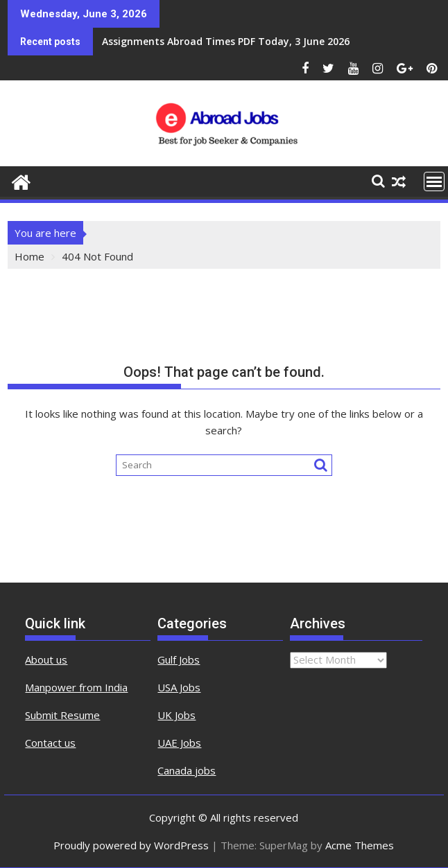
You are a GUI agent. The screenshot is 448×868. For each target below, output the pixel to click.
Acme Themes (360, 845)
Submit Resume (62, 715)
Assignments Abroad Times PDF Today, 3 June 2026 (226, 41)
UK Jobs (176, 715)
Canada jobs (187, 770)
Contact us (50, 743)
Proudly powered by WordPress (131, 845)
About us (46, 659)
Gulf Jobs (179, 659)
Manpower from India (76, 687)
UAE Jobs (179, 743)
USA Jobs (179, 687)
